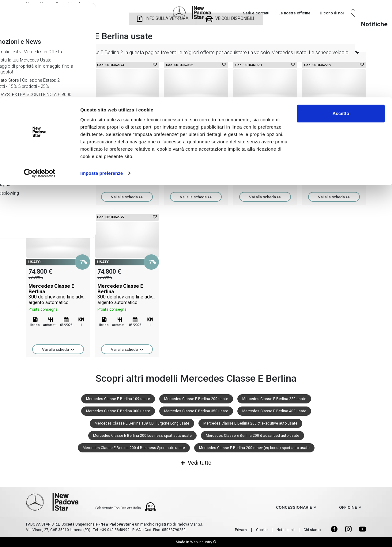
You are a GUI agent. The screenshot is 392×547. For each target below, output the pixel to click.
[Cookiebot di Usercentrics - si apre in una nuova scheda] (40, 76)
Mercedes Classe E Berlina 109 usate (118, 399)
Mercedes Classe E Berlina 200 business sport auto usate (142, 436)
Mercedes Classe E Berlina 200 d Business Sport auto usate (134, 448)
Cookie (262, 530)
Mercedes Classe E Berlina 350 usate (196, 411)
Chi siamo (312, 530)
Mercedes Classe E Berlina (58, 142)
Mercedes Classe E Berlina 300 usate (118, 411)
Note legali (286, 530)
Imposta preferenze (102, 76)
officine (348, 507)
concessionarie (294, 507)
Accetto (341, 16)
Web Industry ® (203, 542)
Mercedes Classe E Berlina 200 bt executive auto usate (250, 423)
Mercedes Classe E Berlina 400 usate (274, 411)
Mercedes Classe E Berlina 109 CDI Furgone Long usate (142, 423)
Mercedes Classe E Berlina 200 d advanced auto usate (253, 436)
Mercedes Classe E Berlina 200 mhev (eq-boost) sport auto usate (254, 448)
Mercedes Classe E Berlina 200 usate (196, 399)
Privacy (241, 530)
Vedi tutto (196, 463)
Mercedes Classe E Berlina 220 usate (274, 399)
